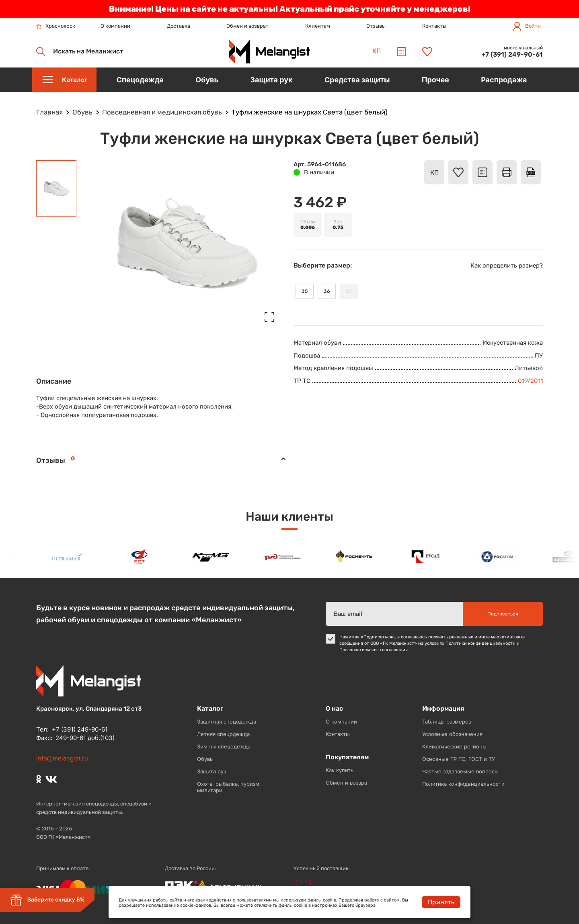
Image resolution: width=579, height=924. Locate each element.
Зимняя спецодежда (224, 746)
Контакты (434, 26)
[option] (71, 557)
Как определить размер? (507, 266)
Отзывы (376, 26)
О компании (115, 26)
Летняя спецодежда (223, 734)
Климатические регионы (454, 746)
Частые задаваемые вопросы (460, 771)
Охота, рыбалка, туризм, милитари (229, 787)
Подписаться (503, 614)
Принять (441, 902)
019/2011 (530, 381)
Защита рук (212, 771)
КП (377, 51)
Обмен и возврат (247, 26)
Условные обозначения (452, 734)
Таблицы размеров (447, 722)
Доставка (179, 26)
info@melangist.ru (62, 758)
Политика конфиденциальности (463, 784)
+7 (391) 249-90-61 (512, 54)
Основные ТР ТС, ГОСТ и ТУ (459, 759)
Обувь (205, 759)
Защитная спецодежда (227, 722)
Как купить (340, 770)
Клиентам (318, 26)
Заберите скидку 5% (47, 900)
